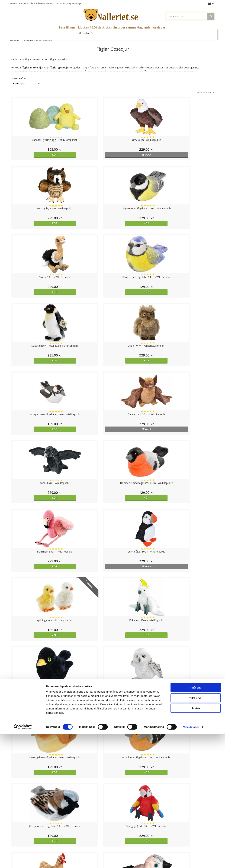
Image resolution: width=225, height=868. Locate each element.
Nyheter (24, 33)
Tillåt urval (196, 832)
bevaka (87, 155)
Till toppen (113, 806)
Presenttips (132, 33)
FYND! (202, 33)
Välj (138, 360)
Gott (147, 33)
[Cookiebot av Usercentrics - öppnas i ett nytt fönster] (23, 861)
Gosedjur (87, 33)
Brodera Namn (163, 33)
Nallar (70, 33)
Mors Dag (39, 33)
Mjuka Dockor (109, 33)
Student (55, 33)
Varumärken (186, 33)
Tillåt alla (196, 822)
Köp (35, 155)
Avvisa (196, 842)
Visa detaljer (191, 861)
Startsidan (15, 40)
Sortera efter (19, 78)
